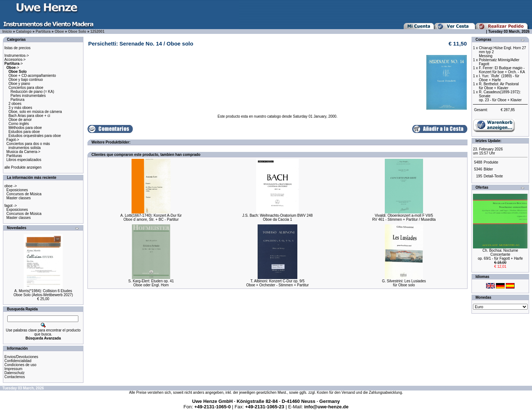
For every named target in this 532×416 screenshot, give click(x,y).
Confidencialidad (18, 361)
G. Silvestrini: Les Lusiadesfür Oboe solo (404, 283)
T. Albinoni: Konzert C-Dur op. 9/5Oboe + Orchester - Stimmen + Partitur (278, 283)
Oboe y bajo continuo (26, 80)
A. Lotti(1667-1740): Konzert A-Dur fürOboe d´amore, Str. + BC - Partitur (151, 217)
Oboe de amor (20, 120)
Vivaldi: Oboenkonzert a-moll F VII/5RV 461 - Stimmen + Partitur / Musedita (404, 217)
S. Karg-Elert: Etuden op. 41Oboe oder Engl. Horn (151, 283)
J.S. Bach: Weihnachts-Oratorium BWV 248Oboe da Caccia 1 (277, 217)
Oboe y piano (19, 84)
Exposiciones (17, 190)
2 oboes (15, 104)
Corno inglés (19, 124)
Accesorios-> (15, 60)
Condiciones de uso (20, 365)
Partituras (14, 156)
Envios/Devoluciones (21, 357)
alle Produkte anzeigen (23, 167)
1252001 (97, 32)
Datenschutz (15, 373)
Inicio (7, 32)
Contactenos (15, 377)
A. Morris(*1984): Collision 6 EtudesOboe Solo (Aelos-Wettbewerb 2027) (43, 293)
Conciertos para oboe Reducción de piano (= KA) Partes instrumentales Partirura (29, 94)
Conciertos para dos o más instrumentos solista (27, 146)
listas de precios (17, 48)
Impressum (13, 369)
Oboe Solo (77, 32)
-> (13, 64)
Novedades (17, 228)
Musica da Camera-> (24, 152)
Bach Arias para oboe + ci (29, 116)
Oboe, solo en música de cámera (35, 112)
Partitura (43, 32)
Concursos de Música (24, 194)
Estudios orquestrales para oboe (35, 136)
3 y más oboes (20, 108)
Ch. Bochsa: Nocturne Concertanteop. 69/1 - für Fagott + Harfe (500, 254)
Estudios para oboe (24, 132)
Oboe (59, 32)
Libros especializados (24, 160)
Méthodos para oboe (25, 128)
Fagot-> (13, 140)
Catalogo (24, 32)
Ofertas (482, 187)
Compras (483, 40)
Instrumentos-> (17, 56)
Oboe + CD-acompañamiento (32, 76)
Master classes (19, 198)
